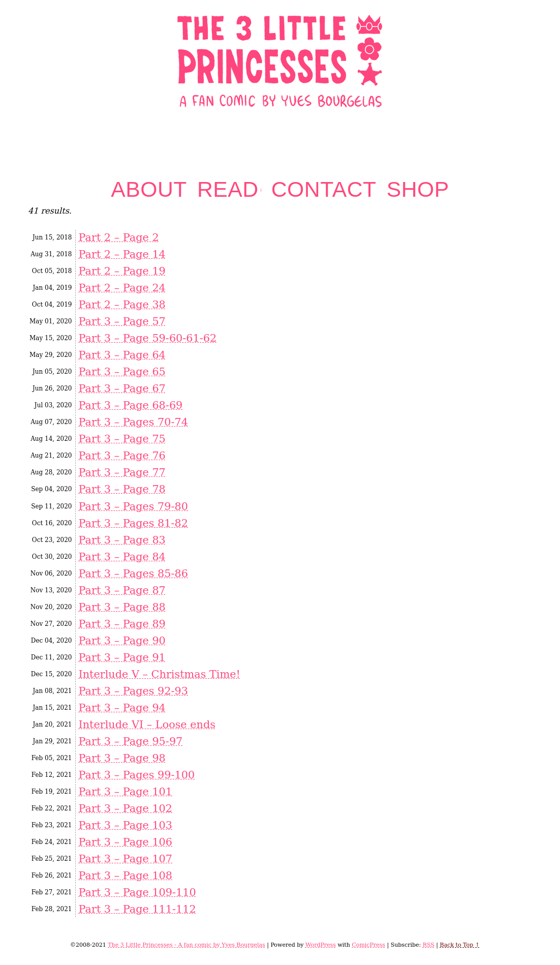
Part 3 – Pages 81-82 (133, 523)
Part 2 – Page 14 (122, 254)
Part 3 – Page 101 (125, 792)
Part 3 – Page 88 (122, 607)
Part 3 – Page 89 (122, 624)
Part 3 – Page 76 (122, 456)
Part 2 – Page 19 (122, 271)
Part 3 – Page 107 (125, 859)
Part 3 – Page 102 (125, 808)
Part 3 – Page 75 (122, 439)
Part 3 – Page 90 (122, 641)
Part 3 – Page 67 (122, 388)
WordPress (321, 945)
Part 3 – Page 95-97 (130, 741)
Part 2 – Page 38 (122, 305)
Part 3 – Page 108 (125, 876)
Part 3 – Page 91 (122, 657)
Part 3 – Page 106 (125, 842)
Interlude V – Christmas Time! (159, 674)
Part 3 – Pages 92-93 (133, 691)
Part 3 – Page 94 (122, 708)
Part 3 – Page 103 (125, 825)
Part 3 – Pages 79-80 (133, 506)
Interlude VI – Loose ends (147, 725)
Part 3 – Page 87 (122, 590)
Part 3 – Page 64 (122, 355)
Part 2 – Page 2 (118, 237)
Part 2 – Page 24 (122, 288)
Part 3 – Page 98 (122, 758)
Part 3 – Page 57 (122, 321)
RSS (429, 945)
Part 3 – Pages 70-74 (133, 422)
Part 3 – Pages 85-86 (133, 574)
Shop (418, 189)
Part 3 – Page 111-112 (137, 909)
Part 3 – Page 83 (122, 540)
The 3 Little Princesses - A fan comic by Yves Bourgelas (186, 945)
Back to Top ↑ (460, 945)
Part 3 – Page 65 (122, 372)
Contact (324, 189)
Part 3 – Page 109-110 (137, 892)
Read (230, 189)
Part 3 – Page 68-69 (130, 405)
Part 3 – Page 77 (122, 472)
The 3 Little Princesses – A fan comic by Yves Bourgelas (280, 60)
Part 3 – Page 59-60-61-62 (147, 338)
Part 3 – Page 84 (122, 557)
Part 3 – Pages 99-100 (136, 775)
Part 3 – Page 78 (122, 489)
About (149, 189)
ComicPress (368, 945)
